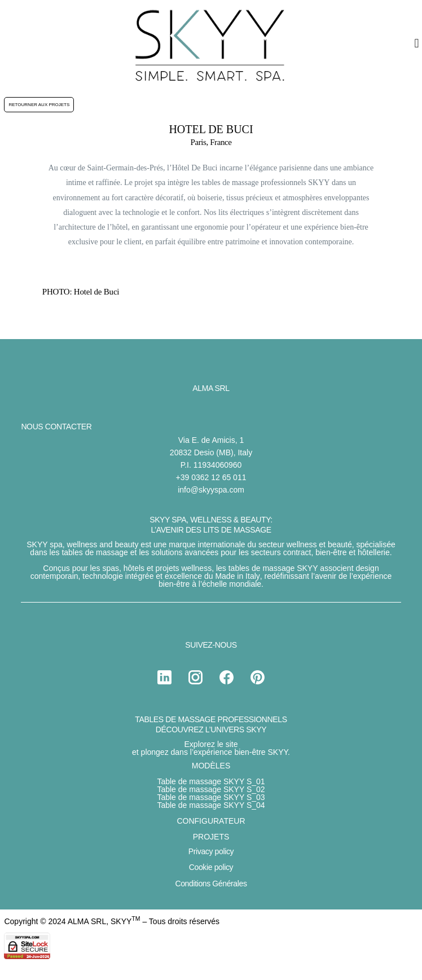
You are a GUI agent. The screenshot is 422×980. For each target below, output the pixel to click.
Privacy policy (211, 851)
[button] (417, 43)
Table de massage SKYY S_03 (211, 797)
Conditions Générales (211, 884)
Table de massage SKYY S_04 (211, 805)
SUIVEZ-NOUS (211, 645)
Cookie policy (211, 867)
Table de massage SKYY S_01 (211, 781)
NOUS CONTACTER (56, 427)
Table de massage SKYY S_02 (211, 789)
